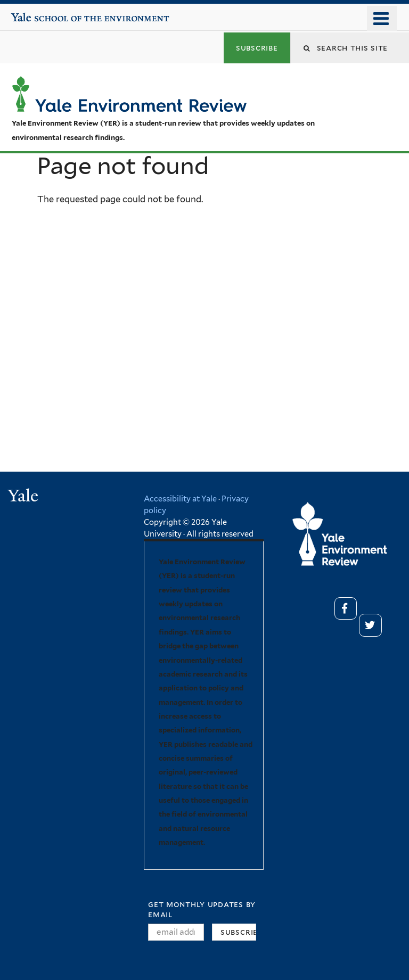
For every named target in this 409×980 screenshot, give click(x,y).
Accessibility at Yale (180, 499)
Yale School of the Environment (43, 13)
